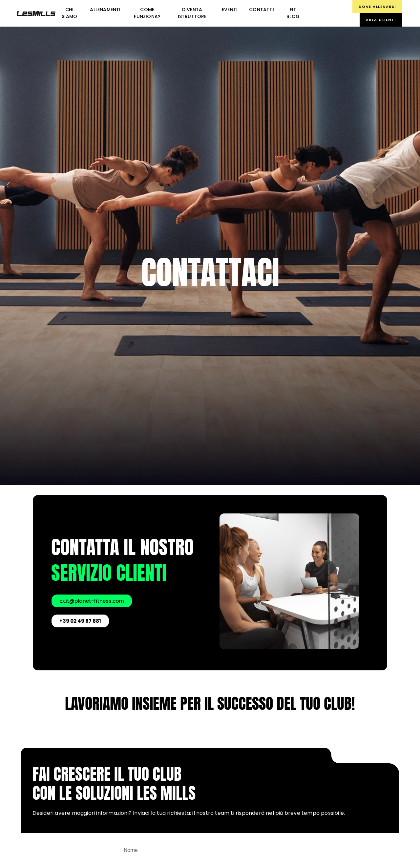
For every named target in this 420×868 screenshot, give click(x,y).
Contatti (262, 10)
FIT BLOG (293, 13)
